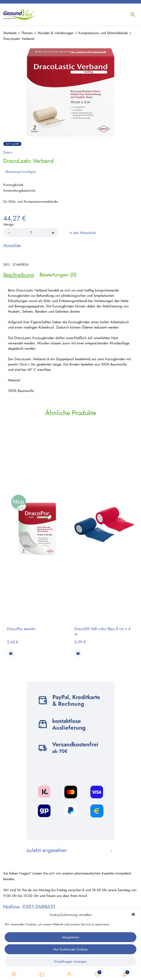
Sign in (69, 974)
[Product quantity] (31, 232)
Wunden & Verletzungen (56, 33)
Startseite (10, 33)
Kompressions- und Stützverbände (103, 33)
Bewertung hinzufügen (21, 172)
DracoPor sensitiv (21, 629)
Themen (27, 33)
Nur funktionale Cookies (70, 949)
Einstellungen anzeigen (70, 961)
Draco (8, 152)
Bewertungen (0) (58, 275)
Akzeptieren (71, 937)
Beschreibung (19, 275)
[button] (134, 915)
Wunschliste (97, 974)
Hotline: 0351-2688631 (29, 907)
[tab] (19, 275)
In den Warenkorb (83, 233)
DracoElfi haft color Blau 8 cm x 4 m (102, 631)
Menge (8, 225)
